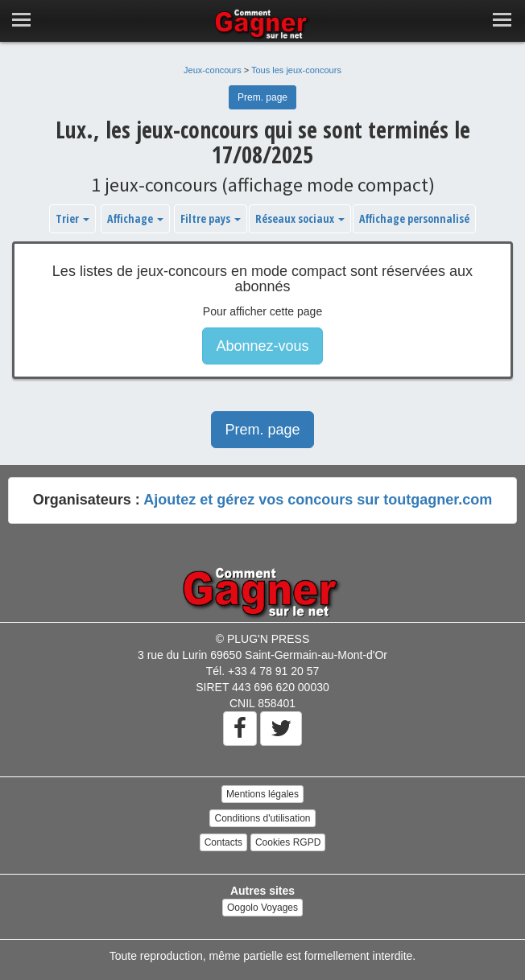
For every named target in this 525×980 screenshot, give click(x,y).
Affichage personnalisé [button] (414, 218)
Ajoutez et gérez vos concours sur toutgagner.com (318, 500)
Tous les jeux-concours (296, 70)
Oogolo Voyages (262, 908)
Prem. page (262, 97)
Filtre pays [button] (211, 218)
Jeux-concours (213, 70)
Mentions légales (262, 794)
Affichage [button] (135, 218)
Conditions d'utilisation (262, 818)
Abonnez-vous (262, 346)
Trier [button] (72, 218)
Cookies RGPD (288, 842)
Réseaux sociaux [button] (300, 218)
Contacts (223, 842)
